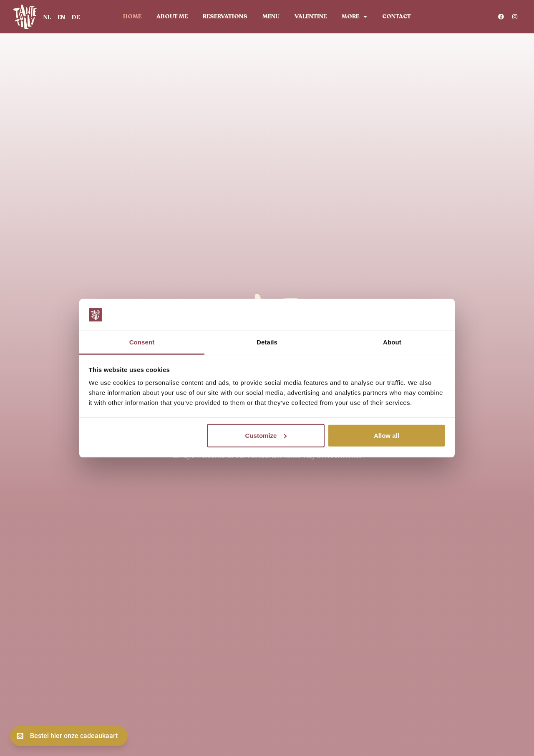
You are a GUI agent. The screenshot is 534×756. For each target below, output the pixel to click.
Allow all (387, 436)
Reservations (225, 16)
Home (132, 16)
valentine (311, 16)
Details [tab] (267, 342)
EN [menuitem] (61, 17)
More (354, 17)
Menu (271, 16)
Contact (397, 16)
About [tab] (392, 342)
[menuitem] (47, 17)
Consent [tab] (142, 342)
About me (172, 16)
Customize (266, 436)
